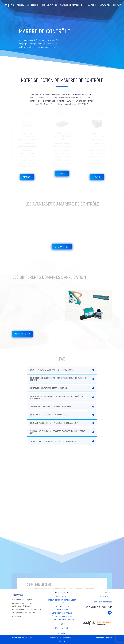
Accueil (20, 5)
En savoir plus (62, 246)
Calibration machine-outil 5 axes (62, 620)
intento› (62, 641)
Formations (91, 5)
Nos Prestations (49, 5)
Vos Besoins (33, 5)
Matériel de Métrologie (71, 5)
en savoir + (27, 177)
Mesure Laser (62, 596)
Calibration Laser (62, 606)
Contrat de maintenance (62, 616)
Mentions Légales (104, 638)
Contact (117, 5)
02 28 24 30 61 (105, 596)
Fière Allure (66, 638)
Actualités (105, 5)
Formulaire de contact (102, 602)
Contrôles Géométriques (62, 613)
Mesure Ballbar (62, 610)
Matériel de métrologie (62, 628)
